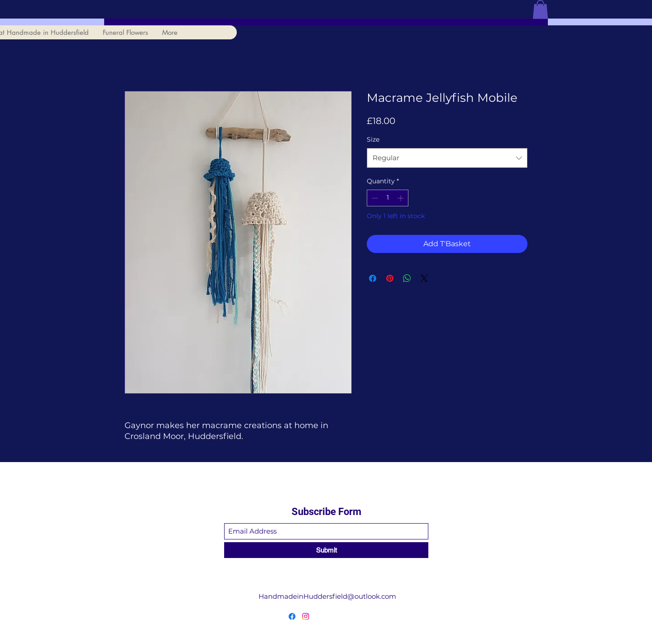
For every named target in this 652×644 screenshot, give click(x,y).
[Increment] (401, 198)
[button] (540, 10)
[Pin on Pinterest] (390, 278)
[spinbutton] (388, 198)
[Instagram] (306, 616)
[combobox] (447, 158)
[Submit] (326, 550)
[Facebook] (292, 616)
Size (373, 139)
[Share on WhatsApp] (407, 278)
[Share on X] (424, 278)
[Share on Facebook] (373, 278)
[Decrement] (374, 198)
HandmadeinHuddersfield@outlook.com (327, 596)
